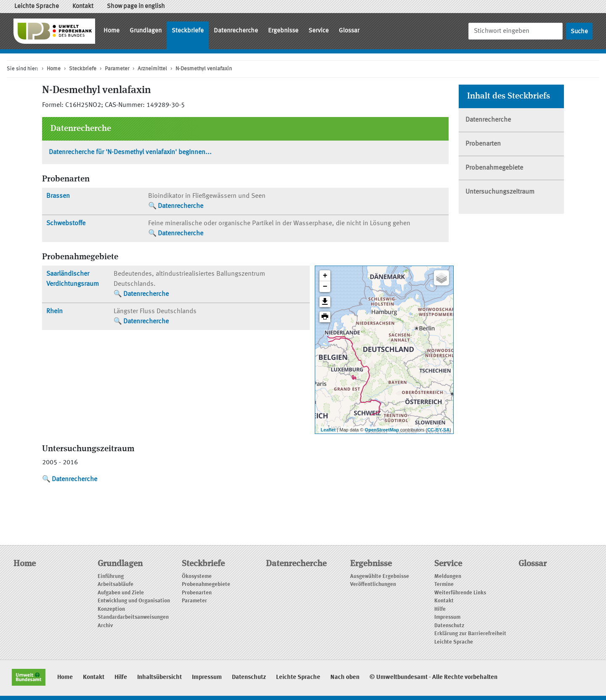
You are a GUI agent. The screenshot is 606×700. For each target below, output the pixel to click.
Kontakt (83, 7)
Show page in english (136, 7)
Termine (444, 584)
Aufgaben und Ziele (121, 593)
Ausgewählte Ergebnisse (380, 576)
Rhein (54, 311)
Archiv (105, 626)
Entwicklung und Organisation (134, 601)
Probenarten (483, 144)
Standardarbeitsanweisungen (133, 617)
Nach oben (345, 677)
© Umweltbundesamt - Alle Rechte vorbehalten (433, 677)
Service (319, 31)
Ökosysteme (197, 576)
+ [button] (325, 276)
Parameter (117, 69)
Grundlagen (146, 31)
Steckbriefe (188, 31)
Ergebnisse (283, 31)
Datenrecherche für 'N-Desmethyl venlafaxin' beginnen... (130, 152)
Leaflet (328, 430)
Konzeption (111, 609)
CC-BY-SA (438, 430)
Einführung (111, 576)
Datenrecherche (236, 31)
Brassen (58, 196)
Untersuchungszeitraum (500, 192)
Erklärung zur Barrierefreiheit (470, 634)
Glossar (349, 31)
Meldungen (448, 576)
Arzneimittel (152, 69)
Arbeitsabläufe (116, 584)
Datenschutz (449, 626)
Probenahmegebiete (494, 168)
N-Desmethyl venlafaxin (204, 69)
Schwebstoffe (66, 224)
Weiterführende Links (460, 593)
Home (112, 31)
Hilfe (440, 609)
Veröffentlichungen (373, 584)
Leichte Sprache (37, 7)
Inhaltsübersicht (159, 677)
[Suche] (516, 31)
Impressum (447, 617)
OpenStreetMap (382, 430)
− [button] (325, 287)
